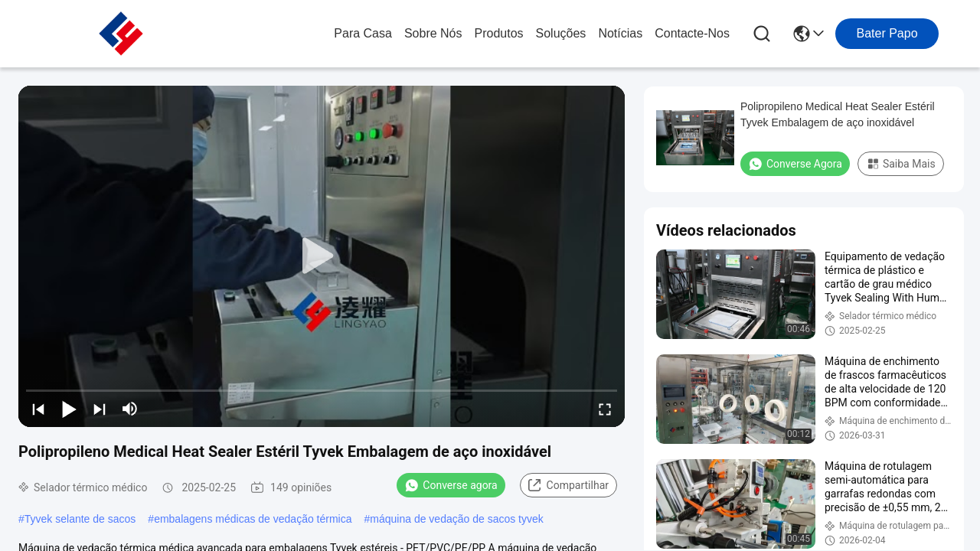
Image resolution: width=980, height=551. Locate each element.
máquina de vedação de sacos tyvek (456, 519)
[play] (322, 256)
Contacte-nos (692, 33)
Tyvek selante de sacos (80, 519)
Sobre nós (433, 33)
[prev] (38, 409)
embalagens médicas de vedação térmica (253, 519)
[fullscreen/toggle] (605, 409)
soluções (561, 33)
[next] (100, 409)
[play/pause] (69, 409)
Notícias (620, 33)
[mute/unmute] (130, 409)
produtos (499, 33)
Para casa (363, 33)
